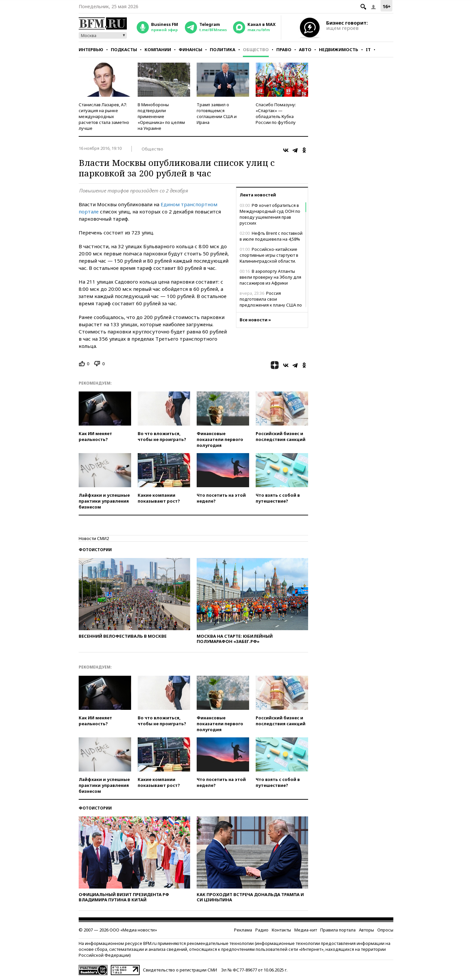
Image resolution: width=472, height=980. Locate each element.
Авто (305, 50)
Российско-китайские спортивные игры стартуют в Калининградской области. (269, 255)
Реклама (243, 930)
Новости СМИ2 (94, 538)
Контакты (281, 930)
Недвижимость (339, 50)
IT (368, 50)
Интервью (91, 50)
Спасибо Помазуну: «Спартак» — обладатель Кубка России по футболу (276, 113)
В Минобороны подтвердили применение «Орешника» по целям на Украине (161, 116)
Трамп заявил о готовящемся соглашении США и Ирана (217, 113)
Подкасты (124, 50)
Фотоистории (95, 550)
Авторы (366, 930)
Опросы (385, 930)
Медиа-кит (306, 930)
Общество (256, 50)
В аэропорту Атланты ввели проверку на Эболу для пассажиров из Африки (270, 277)
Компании (158, 50)
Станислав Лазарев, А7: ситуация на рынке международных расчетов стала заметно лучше (104, 116)
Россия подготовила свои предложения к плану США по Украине (271, 302)
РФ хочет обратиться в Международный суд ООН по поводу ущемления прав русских (270, 214)
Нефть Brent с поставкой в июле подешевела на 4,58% (271, 236)
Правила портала (338, 930)
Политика (223, 50)
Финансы (190, 50)
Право (284, 50)
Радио (262, 930)
